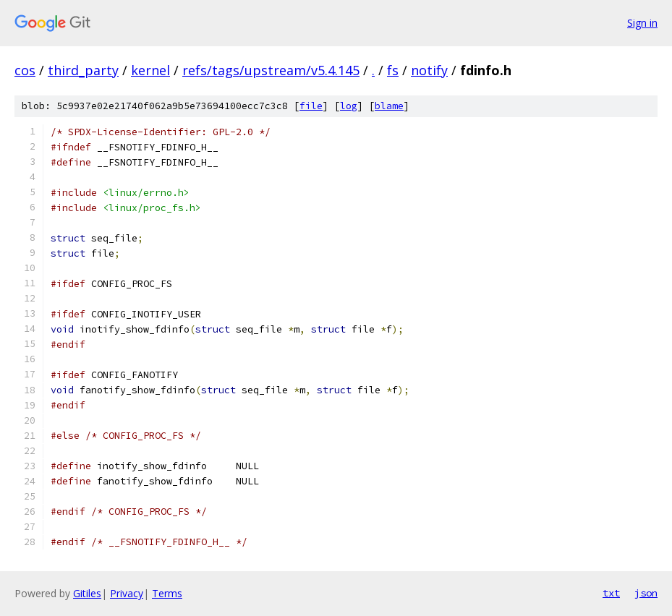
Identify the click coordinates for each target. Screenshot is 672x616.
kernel (150, 70)
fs (393, 70)
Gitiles (87, 593)
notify (429, 70)
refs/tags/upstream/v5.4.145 (271, 70)
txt (611, 593)
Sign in (642, 23)
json (646, 593)
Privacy (127, 593)
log (349, 106)
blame (389, 106)
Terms (167, 593)
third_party (83, 70)
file (311, 106)
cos (25, 70)
